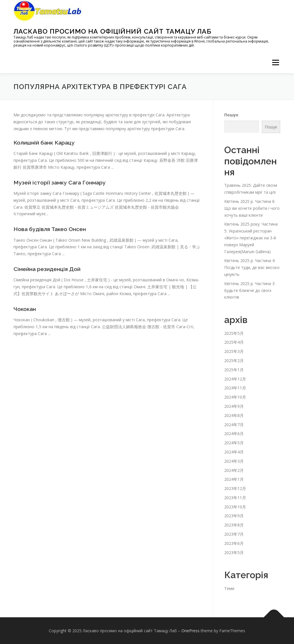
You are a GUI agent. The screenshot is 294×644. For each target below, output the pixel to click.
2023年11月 (235, 498)
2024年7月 (234, 425)
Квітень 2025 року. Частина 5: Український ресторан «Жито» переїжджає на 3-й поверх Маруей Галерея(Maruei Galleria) (251, 238)
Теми (229, 588)
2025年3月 (234, 351)
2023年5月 (234, 552)
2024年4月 (234, 452)
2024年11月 (235, 388)
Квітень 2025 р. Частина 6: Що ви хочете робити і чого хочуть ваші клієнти (252, 208)
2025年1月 (234, 370)
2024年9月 (234, 406)
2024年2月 (234, 470)
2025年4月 (234, 342)
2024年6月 (234, 434)
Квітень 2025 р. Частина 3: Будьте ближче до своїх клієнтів (250, 290)
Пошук (231, 115)
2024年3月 (234, 461)
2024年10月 (235, 397)
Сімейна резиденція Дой (49, 269)
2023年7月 (234, 534)
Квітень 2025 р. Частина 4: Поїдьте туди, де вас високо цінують (252, 267)
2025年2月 (234, 361)
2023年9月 (234, 516)
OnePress (190, 631)
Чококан (26, 308)
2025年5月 (234, 333)
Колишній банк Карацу (46, 143)
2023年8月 (234, 525)
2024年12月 (235, 379)
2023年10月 (235, 507)
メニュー (275, 63)
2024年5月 (234, 443)
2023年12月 (235, 488)
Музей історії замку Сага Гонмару (61, 182)
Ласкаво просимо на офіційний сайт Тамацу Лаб (112, 31)
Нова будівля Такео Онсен (52, 229)
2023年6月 (234, 543)
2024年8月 (234, 415)
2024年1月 (234, 479)
